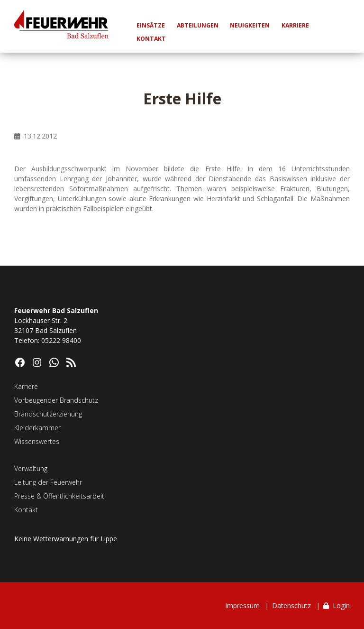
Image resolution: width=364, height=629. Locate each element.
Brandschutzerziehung (48, 414)
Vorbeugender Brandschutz (56, 400)
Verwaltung (31, 468)
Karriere (26, 386)
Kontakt (26, 510)
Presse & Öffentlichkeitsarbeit (59, 496)
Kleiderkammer (37, 428)
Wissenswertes (37, 441)
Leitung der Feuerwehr (48, 482)
